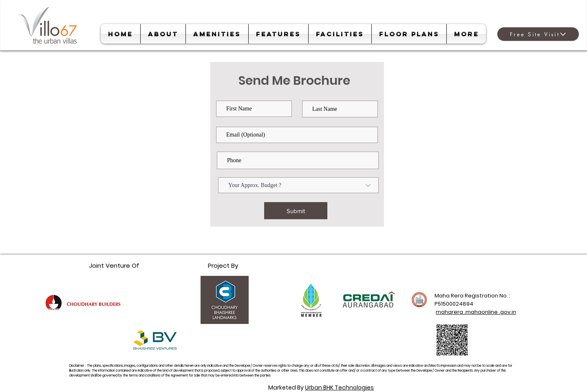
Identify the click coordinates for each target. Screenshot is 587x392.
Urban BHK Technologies (339, 388)
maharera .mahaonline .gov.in (476, 312)
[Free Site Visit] (538, 34)
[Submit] (296, 211)
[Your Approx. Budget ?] (298, 185)
